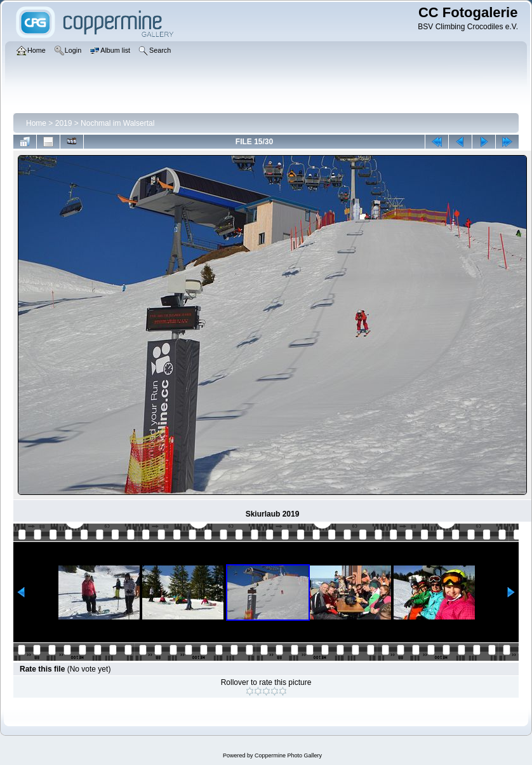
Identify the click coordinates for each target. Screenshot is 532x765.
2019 (64, 123)
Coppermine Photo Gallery (288, 755)
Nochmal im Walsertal (117, 123)
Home (36, 123)
